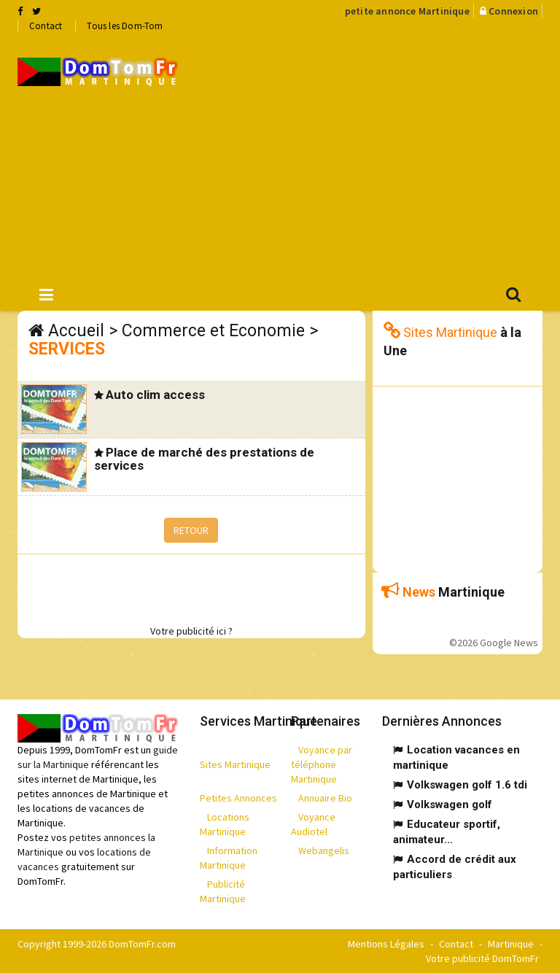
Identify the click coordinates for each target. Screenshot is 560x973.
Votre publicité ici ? (191, 631)
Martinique (511, 944)
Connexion (513, 11)
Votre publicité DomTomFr (482, 958)
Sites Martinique (235, 764)
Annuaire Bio (325, 798)
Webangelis (324, 850)
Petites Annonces (238, 798)
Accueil (76, 331)
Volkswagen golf (450, 805)
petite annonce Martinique (407, 11)
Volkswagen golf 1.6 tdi (467, 785)
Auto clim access (155, 395)
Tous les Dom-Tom (125, 26)
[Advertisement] (380, 154)
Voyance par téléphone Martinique (322, 764)
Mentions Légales (386, 944)
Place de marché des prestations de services (204, 459)
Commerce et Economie (213, 331)
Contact (46, 26)
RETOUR (191, 530)
